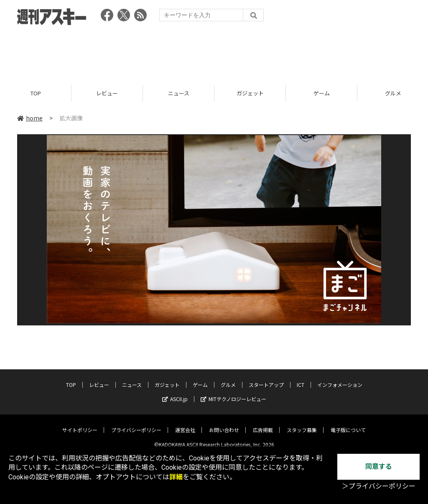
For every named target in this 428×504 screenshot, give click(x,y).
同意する (379, 467)
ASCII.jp (175, 393)
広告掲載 (263, 423)
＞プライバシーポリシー (379, 486)
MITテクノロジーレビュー (233, 393)
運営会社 (185, 423)
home (30, 118)
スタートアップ (266, 378)
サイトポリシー (80, 423)
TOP (36, 93)
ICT (301, 378)
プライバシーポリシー (136, 423)
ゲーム (322, 93)
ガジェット (250, 93)
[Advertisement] (214, 52)
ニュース (179, 93)
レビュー (107, 93)
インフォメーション (340, 378)
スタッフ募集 (302, 423)
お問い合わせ (224, 423)
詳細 (176, 477)
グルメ (228, 378)
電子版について (348, 423)
